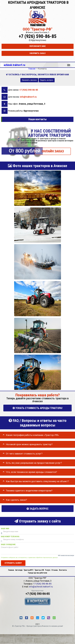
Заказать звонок (29, 80)
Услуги (48, 570)
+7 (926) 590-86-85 (38, 36)
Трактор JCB (39, 570)
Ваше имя (5, 529)
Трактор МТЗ (28, 570)
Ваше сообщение (8, 545)
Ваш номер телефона (10, 537)
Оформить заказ (37, 53)
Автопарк (19, 570)
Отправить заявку (13, 563)
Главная (11, 570)
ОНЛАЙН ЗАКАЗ (53, 151)
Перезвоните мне (37, 46)
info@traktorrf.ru (28, 97)
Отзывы (55, 570)
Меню (69, 64)
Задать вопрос (47, 80)
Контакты (63, 570)
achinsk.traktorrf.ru (14, 65)
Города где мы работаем (37, 573)
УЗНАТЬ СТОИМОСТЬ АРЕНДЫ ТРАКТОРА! (37, 408)
